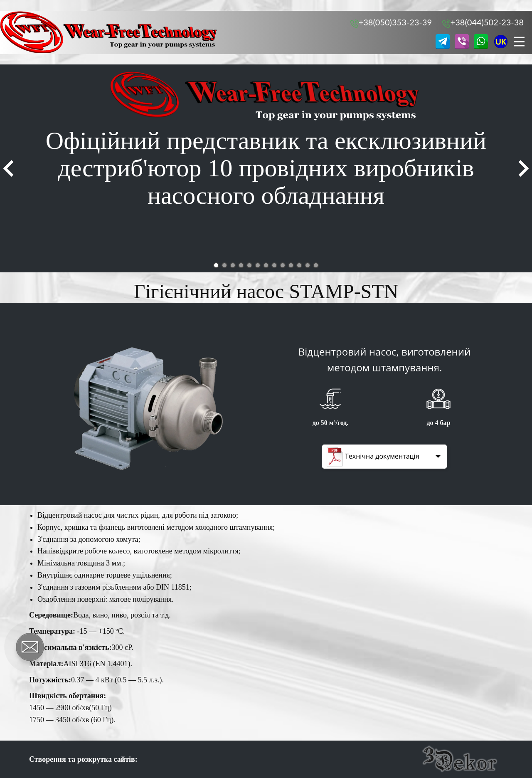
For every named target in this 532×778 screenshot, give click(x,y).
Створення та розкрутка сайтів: (83, 759)
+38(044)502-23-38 (483, 23)
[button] (8, 168)
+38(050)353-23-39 (391, 23)
